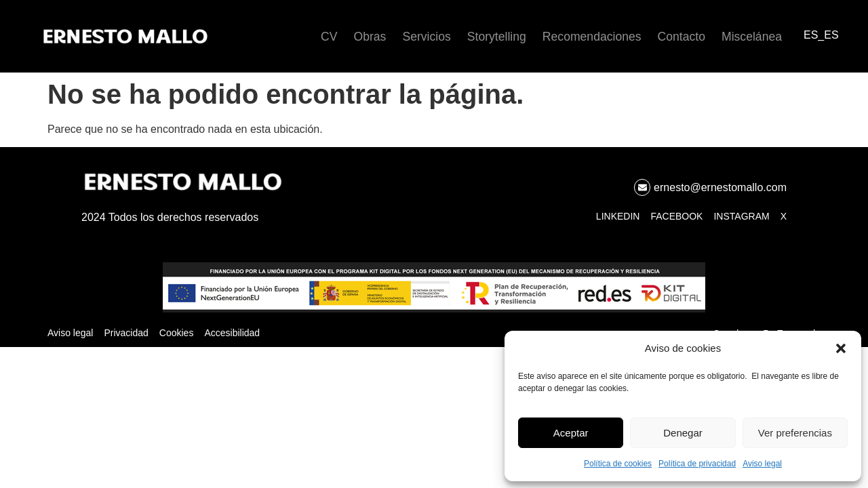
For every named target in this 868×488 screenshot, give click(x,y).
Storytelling (497, 37)
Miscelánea (752, 37)
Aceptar (571, 433)
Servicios (426, 37)
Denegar (683, 433)
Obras (370, 37)
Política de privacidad (697, 464)
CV (329, 37)
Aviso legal (762, 464)
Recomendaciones (592, 37)
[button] (841, 348)
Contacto (682, 37)
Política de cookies (618, 464)
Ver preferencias (795, 433)
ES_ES (821, 35)
